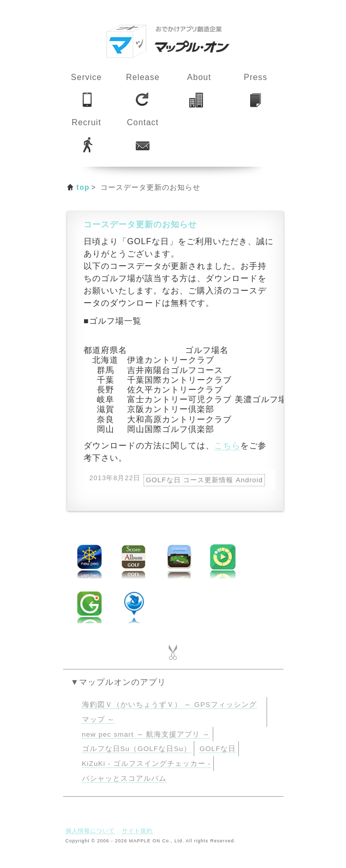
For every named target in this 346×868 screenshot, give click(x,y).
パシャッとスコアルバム (124, 778)
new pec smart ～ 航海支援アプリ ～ (146, 734)
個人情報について (90, 831)
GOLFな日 (218, 749)
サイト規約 (137, 831)
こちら (227, 446)
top (83, 187)
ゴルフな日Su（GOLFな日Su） (137, 749)
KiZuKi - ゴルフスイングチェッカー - (146, 764)
